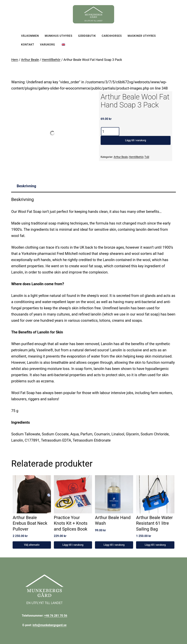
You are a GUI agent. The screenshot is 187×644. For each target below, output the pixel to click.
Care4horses (112, 36)
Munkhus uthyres (59, 36)
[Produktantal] (110, 132)
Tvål (147, 157)
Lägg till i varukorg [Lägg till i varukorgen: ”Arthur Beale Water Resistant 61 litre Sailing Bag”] (155, 545)
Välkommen (30, 36)
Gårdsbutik (87, 36)
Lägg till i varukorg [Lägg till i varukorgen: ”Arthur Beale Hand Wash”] (114, 545)
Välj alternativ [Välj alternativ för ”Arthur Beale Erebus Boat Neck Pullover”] (32, 545)
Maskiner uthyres (142, 36)
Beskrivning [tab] (26, 186)
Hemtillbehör (51, 60)
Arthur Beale (30, 60)
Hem (15, 60)
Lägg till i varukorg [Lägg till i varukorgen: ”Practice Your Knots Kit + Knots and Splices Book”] (73, 545)
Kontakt (28, 45)
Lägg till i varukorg (136, 140)
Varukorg (47, 45)
